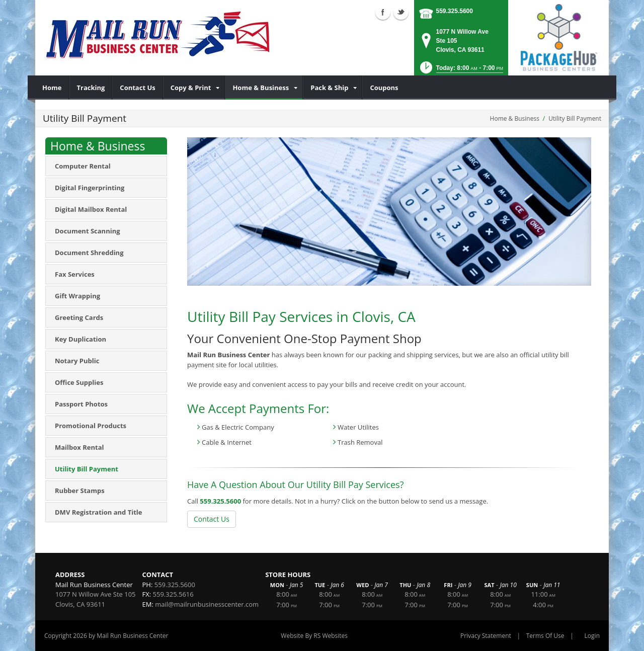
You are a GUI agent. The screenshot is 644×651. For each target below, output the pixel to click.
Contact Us (212, 519)
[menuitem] (52, 88)
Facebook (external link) (383, 12)
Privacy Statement (486, 636)
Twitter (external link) (401, 12)
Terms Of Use (545, 636)
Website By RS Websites (314, 636)
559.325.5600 (455, 11)
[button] (461, 71)
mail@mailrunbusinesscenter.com (207, 604)
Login (592, 636)
